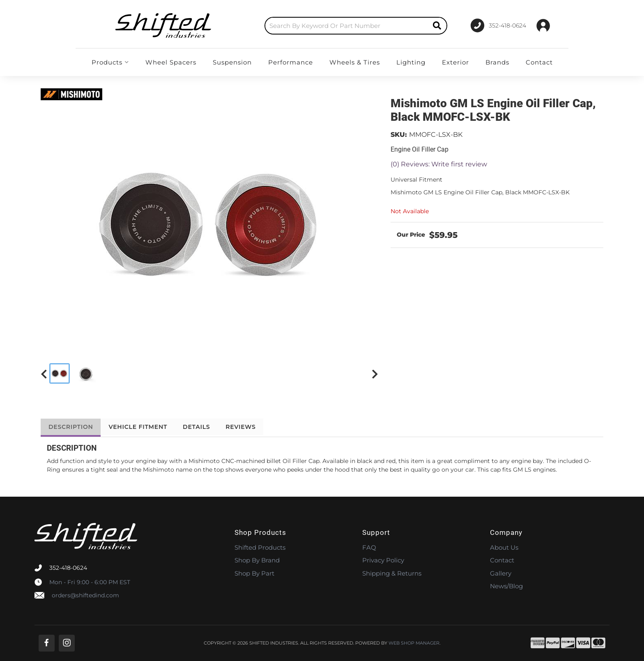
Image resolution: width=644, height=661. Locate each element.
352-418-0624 (68, 568)
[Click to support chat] (495, 25)
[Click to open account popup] (543, 25)
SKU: (399, 135)
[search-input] (329, 26)
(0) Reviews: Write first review (439, 164)
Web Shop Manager (414, 643)
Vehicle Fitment (141, 427)
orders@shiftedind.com (85, 595)
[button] (339, 26)
